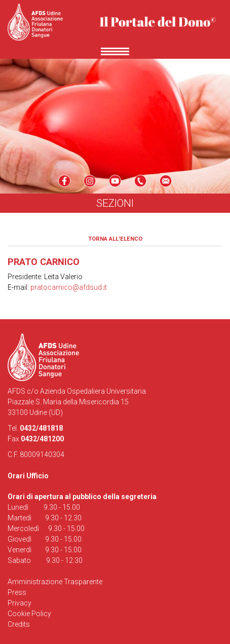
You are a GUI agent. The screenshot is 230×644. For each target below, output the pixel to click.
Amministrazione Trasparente (55, 582)
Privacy (20, 603)
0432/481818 (41, 428)
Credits (19, 624)
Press (17, 592)
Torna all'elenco (115, 239)
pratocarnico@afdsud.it (69, 287)
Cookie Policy (29, 614)
